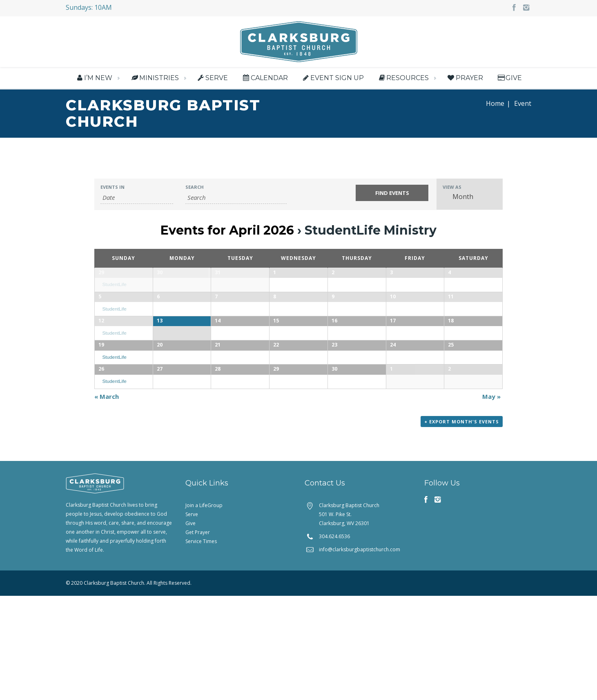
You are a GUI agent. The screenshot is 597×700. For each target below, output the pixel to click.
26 (101, 453)
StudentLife (114, 285)
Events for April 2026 (227, 231)
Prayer (464, 78)
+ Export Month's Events (462, 526)
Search (195, 187)
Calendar (264, 78)
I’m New (94, 78)
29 (101, 273)
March (107, 501)
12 (101, 363)
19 (101, 408)
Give (509, 78)
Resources (403, 78)
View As (452, 187)
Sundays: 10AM (89, 7)
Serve (212, 78)
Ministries (154, 78)
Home (495, 104)
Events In (112, 187)
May (491, 501)
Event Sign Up (333, 78)
